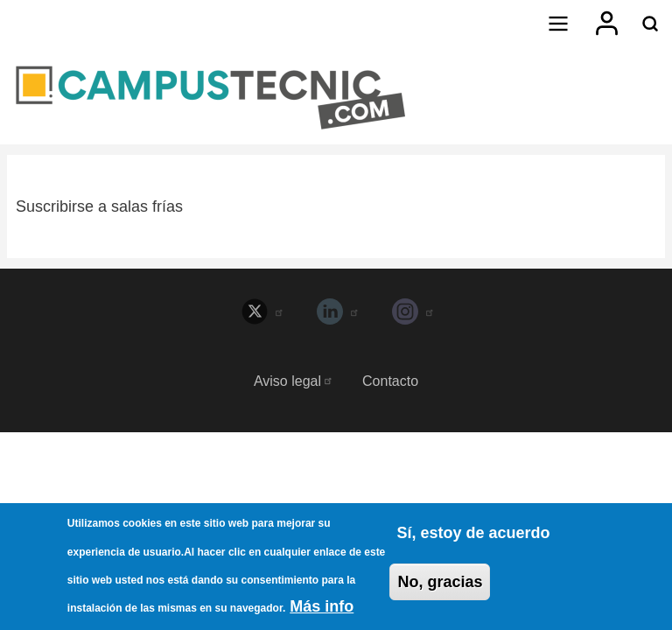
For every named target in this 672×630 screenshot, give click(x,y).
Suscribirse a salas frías (99, 206)
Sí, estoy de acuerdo (473, 536)
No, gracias (440, 585)
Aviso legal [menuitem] (294, 381)
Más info (322, 611)
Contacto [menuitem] (390, 381)
